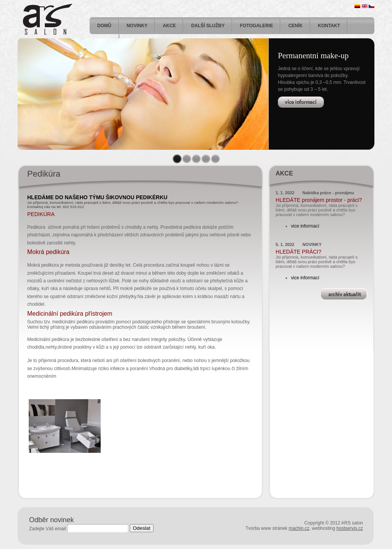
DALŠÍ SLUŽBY (208, 26)
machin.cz (299, 528)
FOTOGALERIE (256, 26)
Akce (169, 26)
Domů (104, 26)
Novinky (137, 26)
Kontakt (329, 26)
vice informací (305, 226)
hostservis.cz (350, 528)
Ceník (295, 26)
